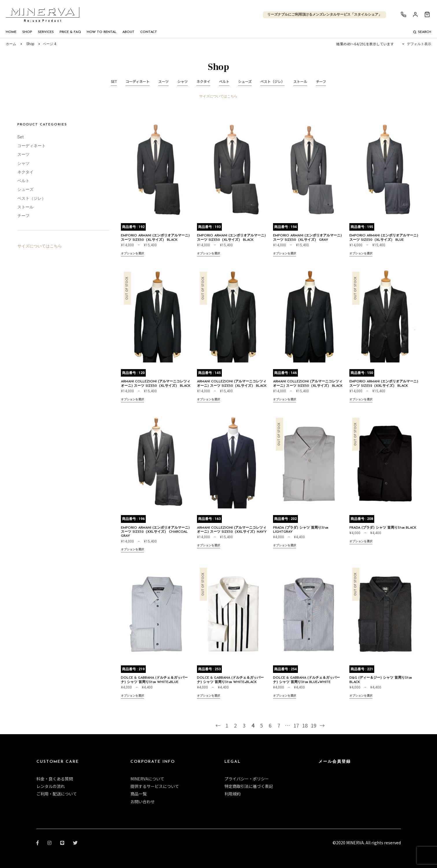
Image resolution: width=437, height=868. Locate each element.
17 (296, 725)
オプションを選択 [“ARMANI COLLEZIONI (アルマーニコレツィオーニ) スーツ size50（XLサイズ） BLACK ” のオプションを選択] (132, 400)
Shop (27, 32)
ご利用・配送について (57, 794)
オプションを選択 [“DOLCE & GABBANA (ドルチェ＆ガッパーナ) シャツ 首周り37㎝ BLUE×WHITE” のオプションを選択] (285, 696)
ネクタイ (203, 81)
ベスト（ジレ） (272, 81)
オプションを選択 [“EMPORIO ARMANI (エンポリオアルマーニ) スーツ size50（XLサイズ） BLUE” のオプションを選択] (361, 254)
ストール (300, 81)
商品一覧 (139, 794)
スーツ (163, 81)
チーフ (321, 81)
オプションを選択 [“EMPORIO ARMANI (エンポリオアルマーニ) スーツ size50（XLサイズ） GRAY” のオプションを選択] (285, 254)
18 (305, 725)
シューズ (245, 81)
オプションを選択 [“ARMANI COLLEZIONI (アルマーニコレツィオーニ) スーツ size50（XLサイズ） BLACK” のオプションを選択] (285, 400)
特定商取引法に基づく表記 (249, 786)
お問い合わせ (143, 802)
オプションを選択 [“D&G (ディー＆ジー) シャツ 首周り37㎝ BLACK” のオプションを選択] (361, 696)
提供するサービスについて (155, 786)
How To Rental (102, 32)
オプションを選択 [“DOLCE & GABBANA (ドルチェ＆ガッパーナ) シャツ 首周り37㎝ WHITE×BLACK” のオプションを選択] (209, 696)
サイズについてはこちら (218, 96)
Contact (149, 32)
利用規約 (233, 794)
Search (422, 32)
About (128, 32)
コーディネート (138, 81)
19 (314, 725)
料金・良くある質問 (55, 779)
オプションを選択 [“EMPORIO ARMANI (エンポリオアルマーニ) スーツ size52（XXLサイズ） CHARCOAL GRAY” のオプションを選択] (132, 550)
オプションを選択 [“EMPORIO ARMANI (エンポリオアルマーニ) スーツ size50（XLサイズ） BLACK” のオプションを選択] (132, 254)
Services (46, 32)
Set (114, 81)
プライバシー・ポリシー (247, 779)
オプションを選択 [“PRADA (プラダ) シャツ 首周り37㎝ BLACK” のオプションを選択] (361, 542)
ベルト (224, 81)
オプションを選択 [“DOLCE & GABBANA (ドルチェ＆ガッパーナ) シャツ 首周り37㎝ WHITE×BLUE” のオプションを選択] (132, 696)
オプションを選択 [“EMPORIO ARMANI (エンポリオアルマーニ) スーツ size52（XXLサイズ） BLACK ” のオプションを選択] (361, 400)
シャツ (182, 81)
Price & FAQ (70, 32)
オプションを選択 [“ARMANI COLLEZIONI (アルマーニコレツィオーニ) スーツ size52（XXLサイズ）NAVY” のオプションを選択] (209, 546)
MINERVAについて (147, 779)
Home (11, 32)
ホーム (11, 44)
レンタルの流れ (51, 786)
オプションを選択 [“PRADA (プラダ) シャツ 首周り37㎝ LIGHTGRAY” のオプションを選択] (285, 546)
